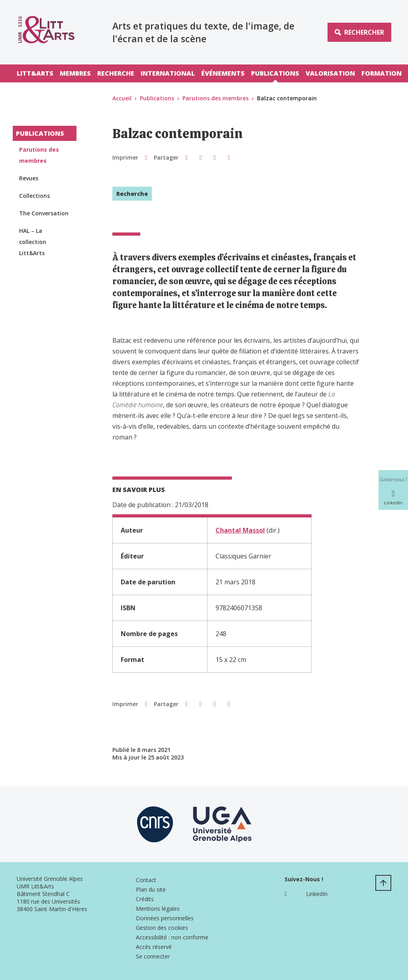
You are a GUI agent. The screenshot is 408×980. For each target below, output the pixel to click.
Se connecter (153, 956)
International (168, 73)
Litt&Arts (35, 73)
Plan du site (151, 889)
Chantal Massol (240, 530)
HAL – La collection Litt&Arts (33, 242)
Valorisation (330, 73)
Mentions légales (158, 909)
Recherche (116, 73)
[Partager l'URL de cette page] (229, 157)
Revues (29, 178)
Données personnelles (165, 918)
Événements (223, 73)
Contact (146, 880)
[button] (186, 157)
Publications (275, 73)
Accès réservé (154, 947)
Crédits (145, 899)
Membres (75, 73)
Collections (34, 196)
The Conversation (44, 213)
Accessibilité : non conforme (172, 937)
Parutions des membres (216, 98)
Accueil (122, 98)
